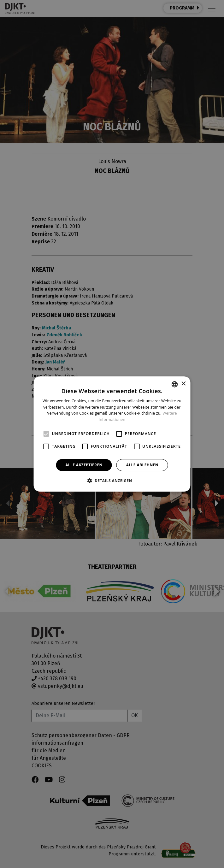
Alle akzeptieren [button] (84, 465)
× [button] (183, 384)
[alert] (112, 434)
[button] (112, 481)
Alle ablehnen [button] (142, 465)
